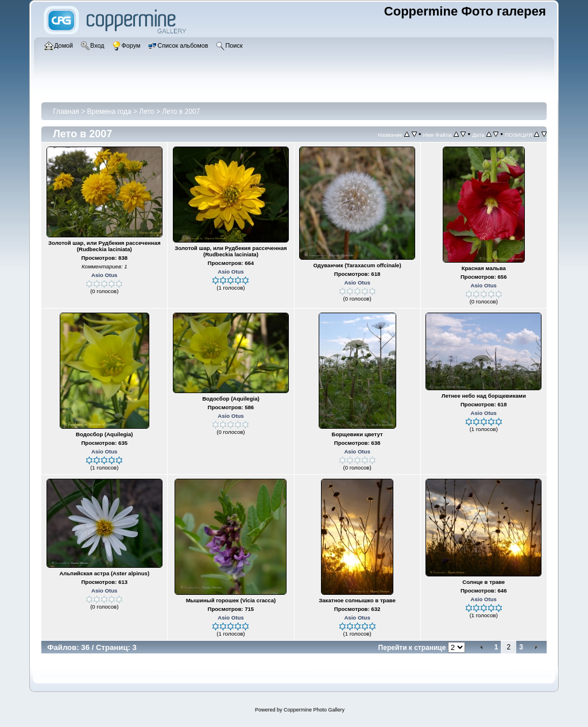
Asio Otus (104, 275)
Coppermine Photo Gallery (314, 710)
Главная (66, 111)
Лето (148, 111)
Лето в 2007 (181, 111)
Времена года (109, 111)
